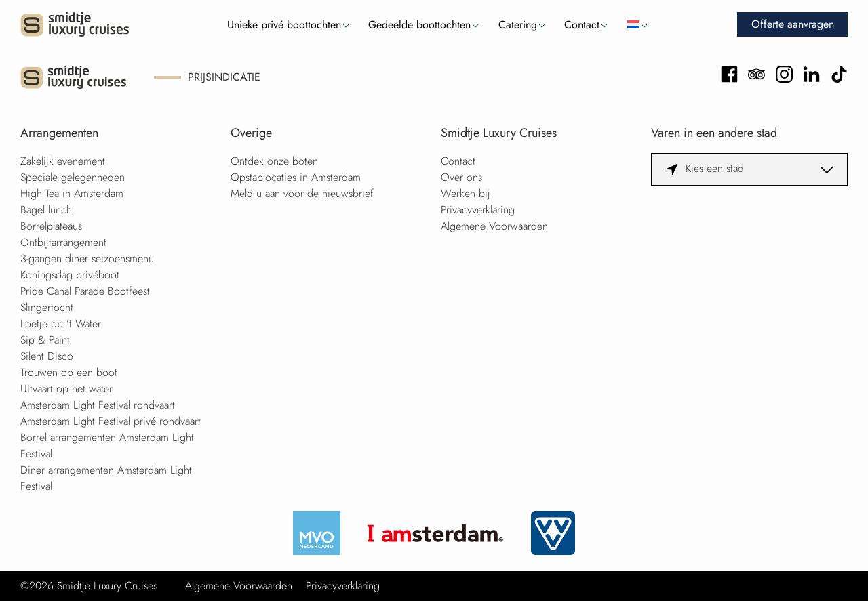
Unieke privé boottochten (284, 25)
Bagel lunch (46, 210)
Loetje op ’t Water (61, 324)
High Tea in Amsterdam (72, 193)
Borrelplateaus (51, 226)
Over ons (461, 177)
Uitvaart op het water (66, 389)
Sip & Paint (45, 340)
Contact (582, 25)
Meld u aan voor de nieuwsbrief (302, 193)
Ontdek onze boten (274, 161)
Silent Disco (47, 356)
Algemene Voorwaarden (494, 226)
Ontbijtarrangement (63, 242)
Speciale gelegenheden (73, 177)
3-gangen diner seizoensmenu (87, 258)
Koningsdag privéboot (70, 275)
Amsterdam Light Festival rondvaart (98, 405)
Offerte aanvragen (793, 24)
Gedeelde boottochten (419, 25)
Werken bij (466, 193)
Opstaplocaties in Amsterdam (296, 177)
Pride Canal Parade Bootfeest (85, 291)
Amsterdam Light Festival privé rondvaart (111, 421)
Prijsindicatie (224, 77)
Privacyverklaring (478, 210)
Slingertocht (47, 307)
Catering (518, 25)
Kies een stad (715, 168)
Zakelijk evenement (63, 161)
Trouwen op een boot (69, 372)
